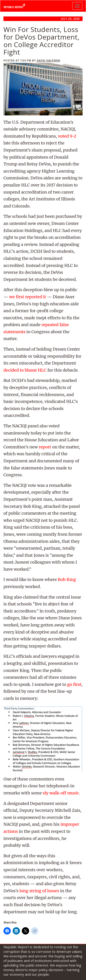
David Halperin (48, 60)
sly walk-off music (61, 793)
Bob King (67, 579)
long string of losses (39, 891)
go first (74, 684)
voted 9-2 (67, 136)
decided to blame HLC (25, 370)
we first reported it (28, 297)
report (45, 447)
